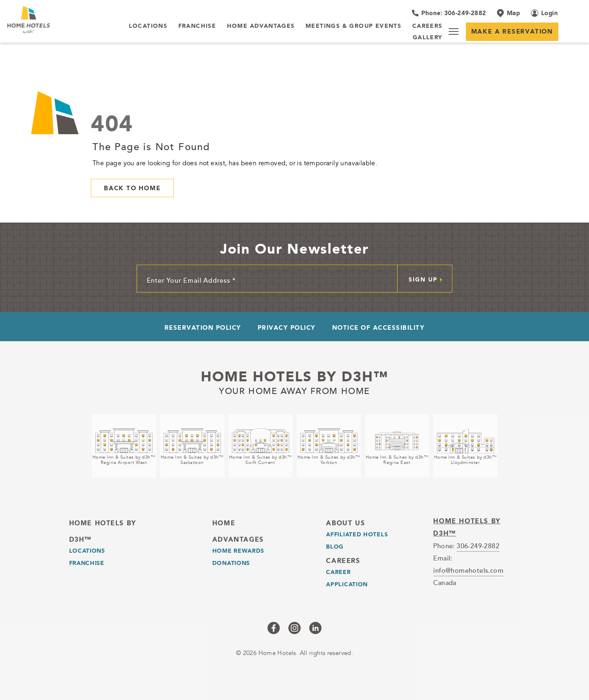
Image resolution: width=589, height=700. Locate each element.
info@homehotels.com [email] (468, 570)
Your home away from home (294, 390)
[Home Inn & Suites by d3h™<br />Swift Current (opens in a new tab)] (261, 446)
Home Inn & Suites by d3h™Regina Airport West (124, 460)
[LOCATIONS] (148, 26)
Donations (231, 563)
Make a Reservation (512, 31)
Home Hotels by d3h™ (295, 376)
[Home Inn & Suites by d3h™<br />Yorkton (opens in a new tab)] (329, 446)
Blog (335, 547)
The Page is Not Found (151, 146)
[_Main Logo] (59, 20)
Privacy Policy (287, 327)
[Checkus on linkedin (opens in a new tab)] (315, 628)
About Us (345, 523)
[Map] (508, 13)
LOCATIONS (87, 551)
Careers (343, 561)
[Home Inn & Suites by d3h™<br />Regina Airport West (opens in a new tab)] (124, 446)
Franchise (87, 563)
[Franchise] (197, 26)
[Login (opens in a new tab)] (544, 13)
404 (112, 123)
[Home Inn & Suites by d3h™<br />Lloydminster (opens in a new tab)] (465, 446)
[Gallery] (428, 38)
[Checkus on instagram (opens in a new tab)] (294, 628)
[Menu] (454, 32)
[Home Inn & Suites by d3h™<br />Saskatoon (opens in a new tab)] (192, 446)
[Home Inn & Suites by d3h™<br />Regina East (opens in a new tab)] (397, 446)
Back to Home (132, 188)
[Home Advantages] (261, 26)
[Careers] (427, 26)
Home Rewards (238, 551)
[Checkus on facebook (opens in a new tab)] (274, 628)
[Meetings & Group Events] (353, 26)
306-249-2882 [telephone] (478, 546)
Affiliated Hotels (357, 534)
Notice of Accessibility (379, 327)
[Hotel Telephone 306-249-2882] (449, 13)
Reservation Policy (203, 327)
